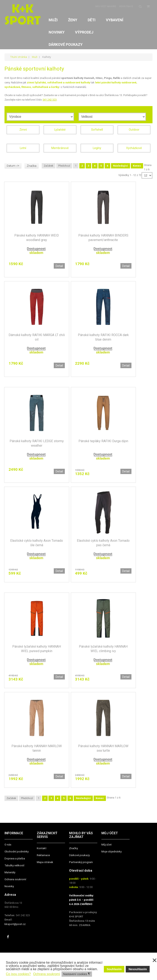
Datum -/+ (13, 165)
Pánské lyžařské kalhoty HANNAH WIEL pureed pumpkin (37, 649)
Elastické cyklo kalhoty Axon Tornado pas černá (103, 543)
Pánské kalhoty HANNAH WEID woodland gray (37, 237)
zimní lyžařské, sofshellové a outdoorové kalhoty (59, 82)
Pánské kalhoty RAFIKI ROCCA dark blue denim (103, 337)
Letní (23, 147)
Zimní (23, 129)
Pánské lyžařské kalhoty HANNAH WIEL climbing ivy (103, 649)
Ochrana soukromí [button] (47, 974)
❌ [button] (155, 960)
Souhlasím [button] (114, 969)
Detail (59, 265)
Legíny (97, 147)
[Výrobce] (40, 116)
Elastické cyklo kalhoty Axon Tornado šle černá (37, 543)
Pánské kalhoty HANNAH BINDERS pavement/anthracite (103, 237)
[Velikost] (112, 116)
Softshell (97, 129)
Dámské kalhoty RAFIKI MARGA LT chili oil (37, 337)
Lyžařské (60, 129)
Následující (121, 165)
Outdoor (134, 129)
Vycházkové (134, 147)
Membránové (60, 147)
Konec (137, 165)
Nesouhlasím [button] (138, 969)
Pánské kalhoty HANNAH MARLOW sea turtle (103, 748)
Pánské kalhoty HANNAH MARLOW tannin (37, 748)
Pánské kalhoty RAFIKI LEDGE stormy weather (37, 443)
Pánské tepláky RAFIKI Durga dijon (103, 441)
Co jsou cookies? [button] (18, 974)
